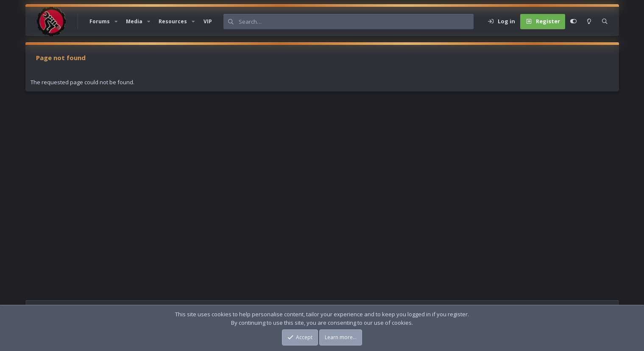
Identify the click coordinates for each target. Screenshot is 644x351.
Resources (173, 21)
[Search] (356, 22)
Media (134, 21)
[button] (116, 22)
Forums (100, 21)
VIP (208, 21)
